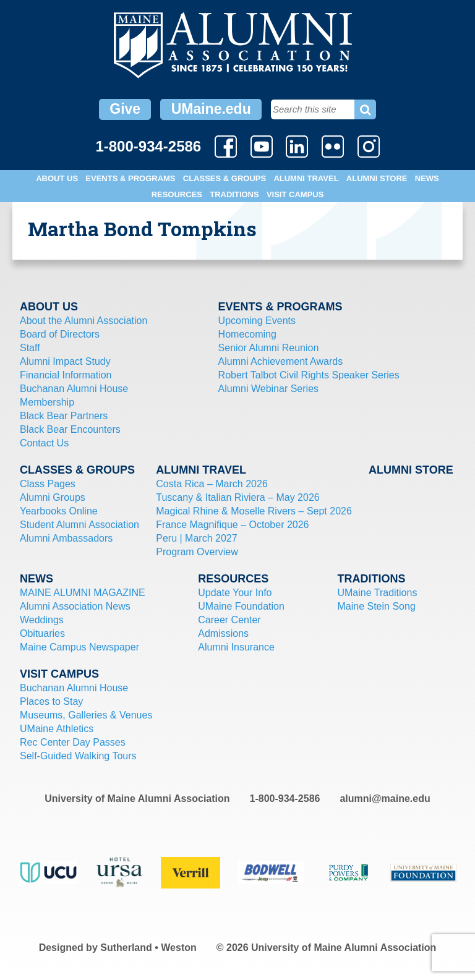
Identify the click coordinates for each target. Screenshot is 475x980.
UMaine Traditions (377, 593)
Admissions (223, 633)
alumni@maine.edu (385, 799)
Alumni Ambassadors (66, 538)
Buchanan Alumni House (74, 389)
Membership (47, 402)
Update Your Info (235, 593)
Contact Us (44, 443)
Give (125, 109)
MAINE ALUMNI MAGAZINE (83, 593)
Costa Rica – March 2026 (212, 484)
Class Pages (48, 484)
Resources (177, 194)
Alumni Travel (306, 178)
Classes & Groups (225, 178)
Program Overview (197, 552)
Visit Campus (295, 194)
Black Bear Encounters (70, 429)
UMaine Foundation (241, 606)
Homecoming (247, 334)
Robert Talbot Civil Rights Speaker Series (309, 375)
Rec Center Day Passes (73, 742)
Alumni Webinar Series (268, 389)
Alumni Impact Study (65, 361)
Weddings (42, 620)
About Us (57, 178)
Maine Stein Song (376, 606)
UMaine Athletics (57, 729)
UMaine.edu (211, 109)
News (427, 178)
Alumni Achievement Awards (281, 361)
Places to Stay (51, 701)
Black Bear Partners (64, 416)
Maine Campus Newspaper (79, 647)
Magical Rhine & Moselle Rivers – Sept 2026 (254, 511)
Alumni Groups (53, 497)
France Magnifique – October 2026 (232, 525)
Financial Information (66, 375)
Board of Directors (60, 334)
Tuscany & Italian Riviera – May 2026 (237, 497)
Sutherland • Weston (148, 948)
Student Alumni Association (79, 525)
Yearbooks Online (59, 511)
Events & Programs (130, 178)
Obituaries (42, 633)
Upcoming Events (257, 321)
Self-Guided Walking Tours (78, 756)
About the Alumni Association (83, 321)
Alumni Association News (75, 606)
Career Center (229, 620)
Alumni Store (377, 178)
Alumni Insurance (236, 647)
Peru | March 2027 (196, 538)
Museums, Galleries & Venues (86, 715)
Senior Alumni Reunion (269, 348)
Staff (30, 348)
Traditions (234, 194)
